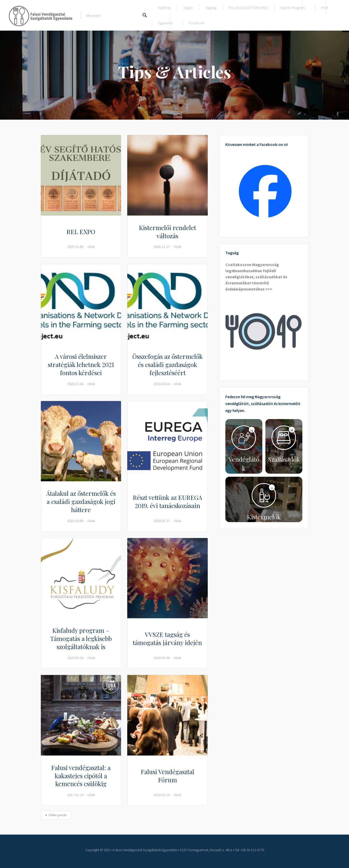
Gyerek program (293, 8)
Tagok (188, 8)
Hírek (325, 8)
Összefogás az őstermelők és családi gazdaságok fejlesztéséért (167, 364)
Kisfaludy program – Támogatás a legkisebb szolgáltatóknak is (81, 638)
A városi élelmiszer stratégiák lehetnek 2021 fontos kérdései (81, 364)
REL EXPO (81, 232)
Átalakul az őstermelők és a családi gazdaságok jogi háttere (81, 501)
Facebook (197, 23)
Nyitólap (165, 8)
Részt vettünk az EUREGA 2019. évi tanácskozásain (167, 501)
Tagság (211, 8)
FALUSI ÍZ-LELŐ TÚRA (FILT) (248, 8)
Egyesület (165, 23)
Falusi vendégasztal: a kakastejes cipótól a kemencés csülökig (81, 776)
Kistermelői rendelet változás (167, 232)
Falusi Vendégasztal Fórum (167, 776)
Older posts (58, 815)
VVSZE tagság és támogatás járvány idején (167, 638)
